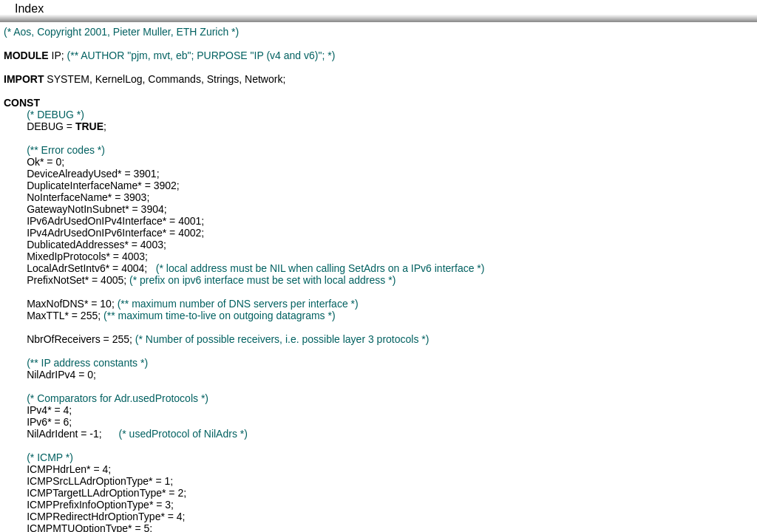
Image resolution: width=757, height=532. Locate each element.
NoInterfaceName (67, 197)
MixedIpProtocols (66, 256)
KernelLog (119, 79)
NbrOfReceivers (64, 339)
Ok (33, 162)
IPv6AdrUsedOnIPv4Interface (95, 221)
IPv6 (37, 422)
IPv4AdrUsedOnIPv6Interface (95, 233)
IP (57, 55)
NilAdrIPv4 (51, 375)
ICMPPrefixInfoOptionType (88, 505)
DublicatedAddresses (75, 245)
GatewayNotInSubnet (76, 209)
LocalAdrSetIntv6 (66, 268)
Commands (174, 79)
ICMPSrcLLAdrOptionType (88, 481)
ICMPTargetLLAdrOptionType (94, 493)
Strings (223, 79)
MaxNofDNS (55, 304)
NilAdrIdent (52, 434)
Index (29, 8)
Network (264, 79)
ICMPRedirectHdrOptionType (94, 516)
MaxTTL (45, 316)
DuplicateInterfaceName (82, 185)
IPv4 (37, 410)
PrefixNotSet (56, 280)
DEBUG (45, 126)
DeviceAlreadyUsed (72, 174)
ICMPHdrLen (57, 469)
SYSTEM (68, 79)
